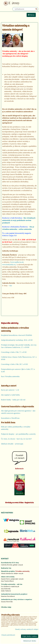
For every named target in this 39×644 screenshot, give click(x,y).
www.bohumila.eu (9, 265)
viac (11, 286)
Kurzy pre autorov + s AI (10, 390)
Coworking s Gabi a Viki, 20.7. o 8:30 (14, 364)
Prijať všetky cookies (30, 636)
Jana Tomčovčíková (7, 581)
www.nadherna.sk (17, 262)
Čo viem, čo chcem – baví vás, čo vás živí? (16, 439)
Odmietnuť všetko (30, 641)
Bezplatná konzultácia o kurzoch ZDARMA (17, 335)
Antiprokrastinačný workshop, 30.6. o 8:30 (17, 340)
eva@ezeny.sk (15, 586)
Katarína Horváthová (8, 596)
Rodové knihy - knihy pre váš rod (13, 400)
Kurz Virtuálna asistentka (10, 376)
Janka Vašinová (6, 591)
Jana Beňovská (6, 589)
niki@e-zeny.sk (18, 573)
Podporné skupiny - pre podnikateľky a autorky (18, 434)
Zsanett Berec (6, 579)
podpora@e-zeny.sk (17, 579)
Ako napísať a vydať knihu (10, 395)
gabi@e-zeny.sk (18, 565)
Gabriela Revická (7, 565)
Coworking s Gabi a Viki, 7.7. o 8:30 (14, 352)
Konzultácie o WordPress (10, 418)
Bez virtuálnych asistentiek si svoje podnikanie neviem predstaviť (19, 220)
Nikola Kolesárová (7, 573)
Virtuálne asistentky (22, 571)
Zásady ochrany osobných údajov (27, 629)
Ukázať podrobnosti (8, 635)
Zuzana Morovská (7, 602)
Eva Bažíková (5, 586)
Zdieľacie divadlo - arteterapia (12, 444)
